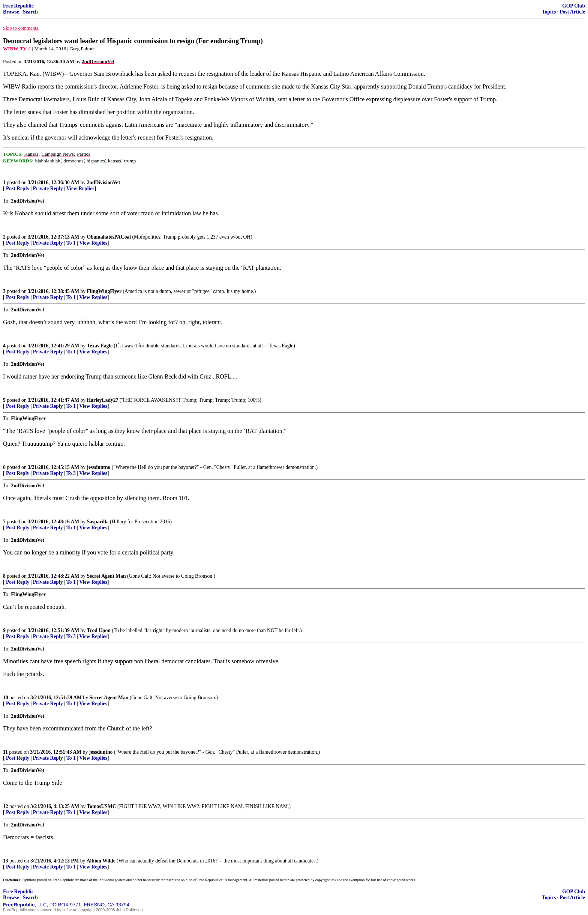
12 (6, 806)
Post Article (572, 12)
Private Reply (48, 189)
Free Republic (18, 6)
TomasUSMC (102, 806)
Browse (11, 12)
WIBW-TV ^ (17, 49)
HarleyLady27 (103, 400)
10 (6, 698)
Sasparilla (98, 522)
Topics (549, 12)
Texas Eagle (100, 346)
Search (30, 12)
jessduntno (99, 467)
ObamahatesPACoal (109, 237)
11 (5, 752)
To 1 (71, 243)
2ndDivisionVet (104, 183)
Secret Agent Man (106, 576)
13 (6, 861)
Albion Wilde (101, 861)
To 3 (71, 473)
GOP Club (574, 6)
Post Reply (18, 189)
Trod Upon (99, 630)
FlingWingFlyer (104, 291)
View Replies (80, 189)
